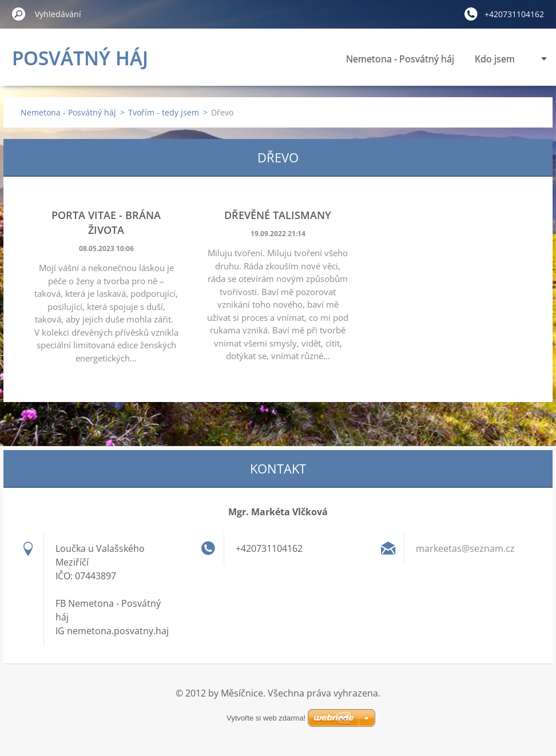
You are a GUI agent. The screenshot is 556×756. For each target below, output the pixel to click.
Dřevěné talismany (278, 215)
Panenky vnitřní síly (473, 59)
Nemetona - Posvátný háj (297, 59)
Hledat (19, 14)
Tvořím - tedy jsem (164, 112)
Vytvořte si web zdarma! (266, 704)
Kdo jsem (391, 59)
